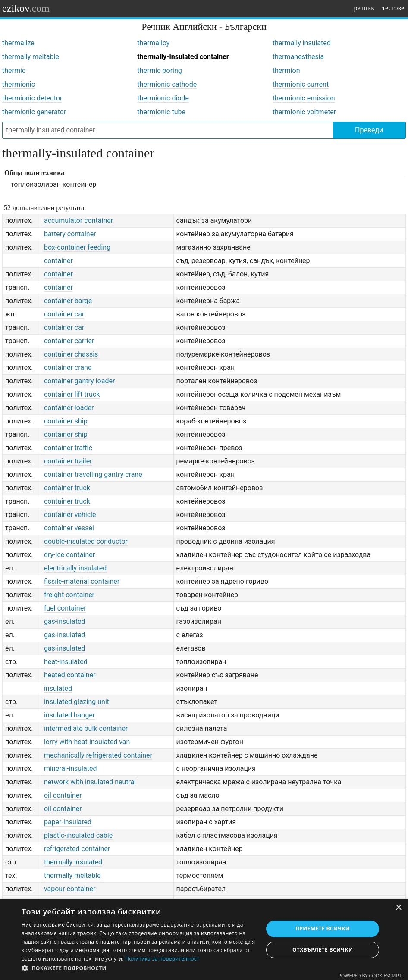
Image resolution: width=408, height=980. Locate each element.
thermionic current (301, 84)
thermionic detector (32, 98)
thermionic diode (163, 98)
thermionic (19, 84)
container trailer (68, 461)
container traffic (68, 448)
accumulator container (78, 221)
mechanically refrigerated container (98, 755)
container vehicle (70, 515)
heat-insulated (66, 662)
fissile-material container (82, 581)
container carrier (69, 341)
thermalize (18, 43)
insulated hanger (69, 715)
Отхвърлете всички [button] (323, 950)
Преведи (369, 130)
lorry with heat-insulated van (87, 742)
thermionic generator (34, 112)
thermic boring (159, 70)
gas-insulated (65, 622)
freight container (69, 595)
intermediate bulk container (86, 728)
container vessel (69, 528)
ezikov (26, 8)
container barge (68, 301)
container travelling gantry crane (93, 474)
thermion (286, 70)
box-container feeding (77, 247)
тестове (393, 8)
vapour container (70, 889)
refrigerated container (77, 849)
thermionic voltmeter (304, 112)
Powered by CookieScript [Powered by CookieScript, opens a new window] (370, 975)
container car (64, 314)
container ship (66, 421)
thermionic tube (161, 112)
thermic (14, 70)
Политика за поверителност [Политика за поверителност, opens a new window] (162, 959)
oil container (63, 795)
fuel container (65, 608)
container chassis (71, 354)
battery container (70, 234)
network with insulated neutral (90, 782)
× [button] (398, 908)
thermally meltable (31, 57)
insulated (58, 688)
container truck (67, 488)
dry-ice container (69, 555)
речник (364, 8)
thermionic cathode (167, 84)
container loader (69, 408)
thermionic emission (304, 98)
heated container (70, 675)
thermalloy (153, 43)
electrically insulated (75, 568)
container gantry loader (79, 381)
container (58, 261)
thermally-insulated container (183, 57)
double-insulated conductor (86, 541)
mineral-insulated (71, 769)
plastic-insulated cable (78, 835)
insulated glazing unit (77, 702)
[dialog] (204, 939)
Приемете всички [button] (323, 928)
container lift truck (72, 394)
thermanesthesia (298, 57)
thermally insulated (302, 43)
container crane (68, 368)
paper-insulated (68, 822)
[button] (139, 968)
